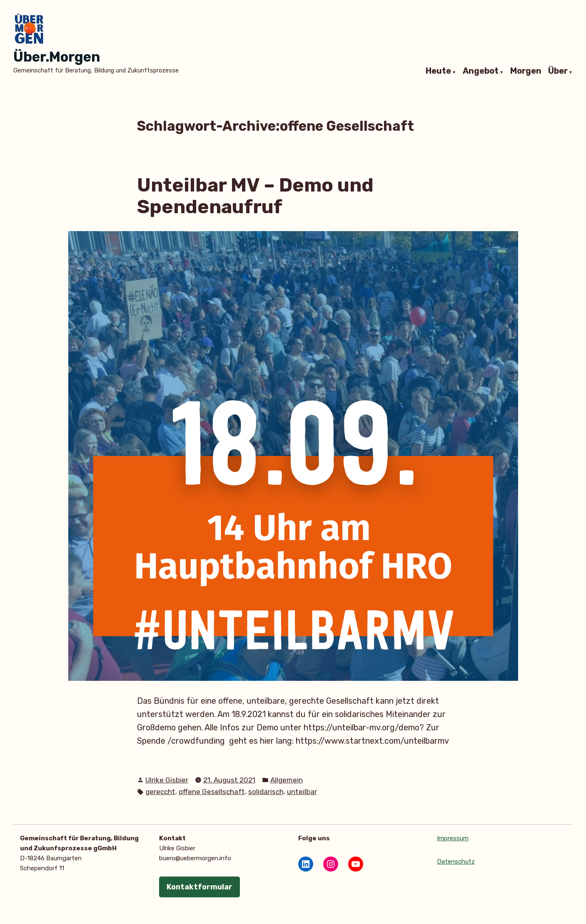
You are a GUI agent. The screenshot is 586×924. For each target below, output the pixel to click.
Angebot (481, 71)
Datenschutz (456, 862)
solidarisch (266, 792)
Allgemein (287, 780)
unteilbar (302, 792)
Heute (438, 71)
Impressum (453, 838)
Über (558, 71)
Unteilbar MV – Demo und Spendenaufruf (255, 196)
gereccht (160, 792)
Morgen (526, 71)
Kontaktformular (199, 887)
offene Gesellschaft (212, 792)
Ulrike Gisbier (167, 780)
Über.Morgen (57, 57)
